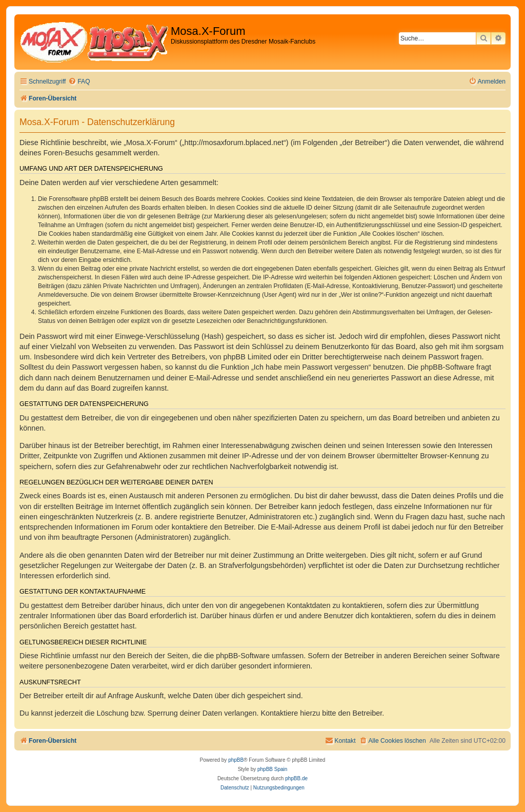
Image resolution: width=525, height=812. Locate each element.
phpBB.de (296, 778)
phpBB (236, 760)
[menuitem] (79, 82)
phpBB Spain (272, 769)
